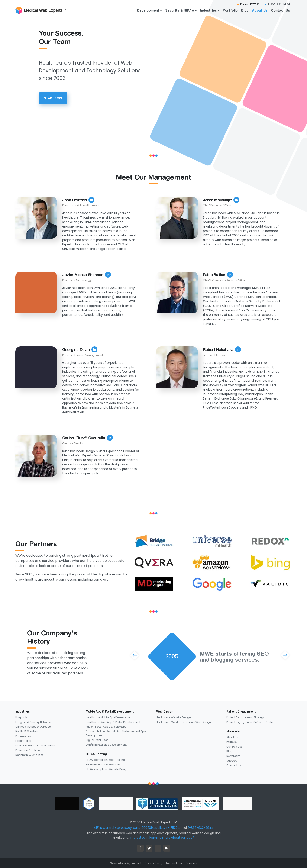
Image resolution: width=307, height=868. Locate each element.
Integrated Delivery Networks (33, 722)
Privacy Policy (153, 863)
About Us (260, 10)
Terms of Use (174, 863)
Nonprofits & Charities (29, 755)
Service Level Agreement (126, 863)
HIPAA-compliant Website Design (107, 769)
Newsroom (233, 756)
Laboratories (23, 741)
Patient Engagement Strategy (245, 717)
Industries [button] (209, 10)
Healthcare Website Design (173, 717)
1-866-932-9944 (201, 828)
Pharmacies (23, 736)
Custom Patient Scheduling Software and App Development (116, 733)
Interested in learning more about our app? (162, 838)
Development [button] (148, 10)
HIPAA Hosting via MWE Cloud (105, 764)
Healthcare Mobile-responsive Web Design (183, 722)
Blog (245, 10)
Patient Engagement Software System (251, 722)
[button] (135, 655)
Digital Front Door (97, 740)
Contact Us (280, 10)
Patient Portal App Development (106, 727)
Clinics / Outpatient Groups (33, 727)
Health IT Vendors (27, 731)
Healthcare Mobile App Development (109, 717)
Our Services (234, 747)
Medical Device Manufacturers (35, 746)
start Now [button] (53, 98)
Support (232, 761)
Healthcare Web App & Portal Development (113, 722)
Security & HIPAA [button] (180, 10)
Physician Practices (28, 750)
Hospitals (21, 717)
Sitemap (191, 863)
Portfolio (230, 10)
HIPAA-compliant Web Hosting (105, 760)
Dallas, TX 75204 (251, 4)
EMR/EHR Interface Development (106, 745)
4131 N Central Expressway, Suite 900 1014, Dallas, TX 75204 (137, 828)
